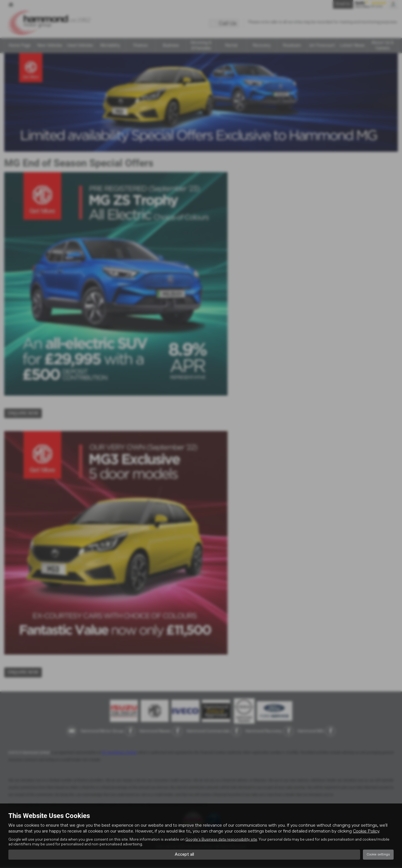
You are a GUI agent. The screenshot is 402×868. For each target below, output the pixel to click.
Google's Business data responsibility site (221, 839)
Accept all (184, 854)
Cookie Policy (366, 831)
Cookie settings (378, 854)
